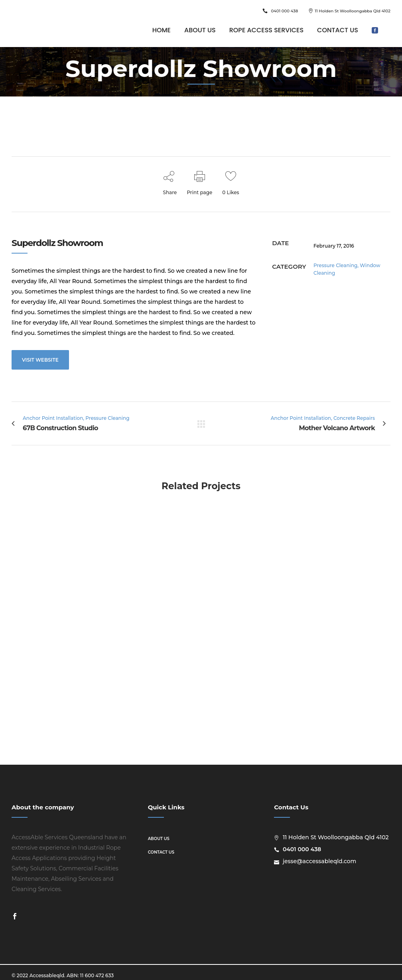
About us (159, 839)
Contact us (161, 852)
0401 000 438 (284, 11)
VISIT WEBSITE (40, 360)
